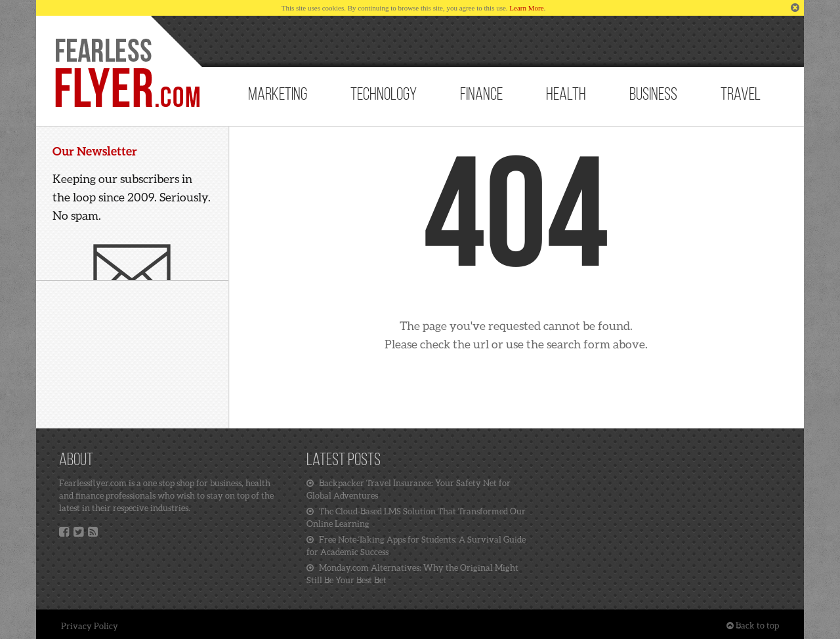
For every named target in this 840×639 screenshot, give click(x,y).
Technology (384, 95)
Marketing (278, 95)
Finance (481, 95)
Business (653, 95)
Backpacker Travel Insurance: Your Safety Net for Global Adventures (409, 489)
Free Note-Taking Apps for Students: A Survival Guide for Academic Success (416, 546)
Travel (741, 95)
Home (126, 73)
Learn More (526, 8)
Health (566, 95)
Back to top (753, 625)
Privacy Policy (90, 626)
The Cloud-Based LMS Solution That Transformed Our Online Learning (416, 517)
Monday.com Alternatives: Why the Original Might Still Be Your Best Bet (412, 574)
